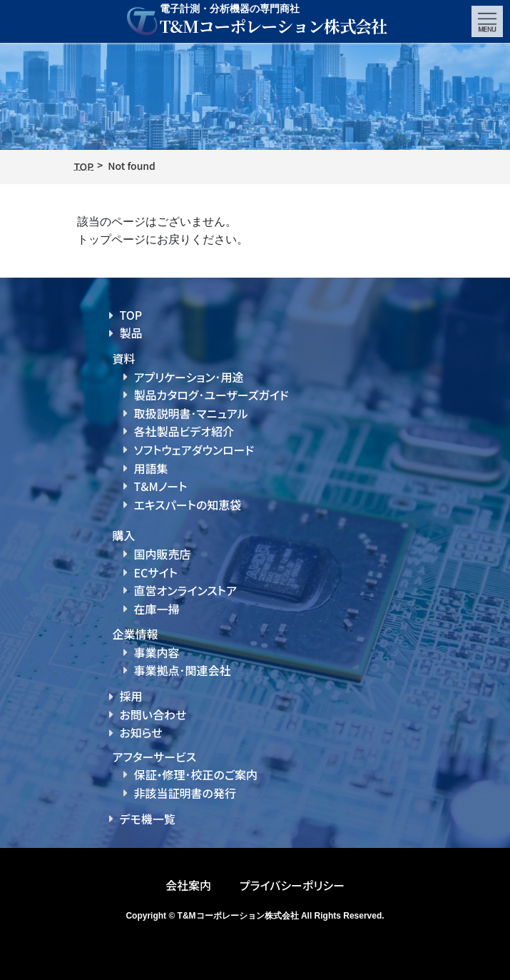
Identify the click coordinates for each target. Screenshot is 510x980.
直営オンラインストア (185, 590)
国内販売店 (163, 554)
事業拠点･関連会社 (183, 670)
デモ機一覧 (148, 819)
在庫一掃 (157, 609)
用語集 (151, 468)
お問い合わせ (153, 714)
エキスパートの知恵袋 (188, 505)
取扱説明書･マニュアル (191, 413)
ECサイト (156, 572)
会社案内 (188, 885)
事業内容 (157, 652)
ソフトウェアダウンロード (194, 450)
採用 (131, 696)
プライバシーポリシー (292, 885)
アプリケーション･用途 (189, 377)
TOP (131, 315)
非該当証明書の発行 (185, 793)
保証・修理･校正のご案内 (196, 774)
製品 (131, 333)
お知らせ (141, 732)
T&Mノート (161, 486)
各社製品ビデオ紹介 (184, 431)
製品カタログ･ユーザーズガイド (211, 395)
